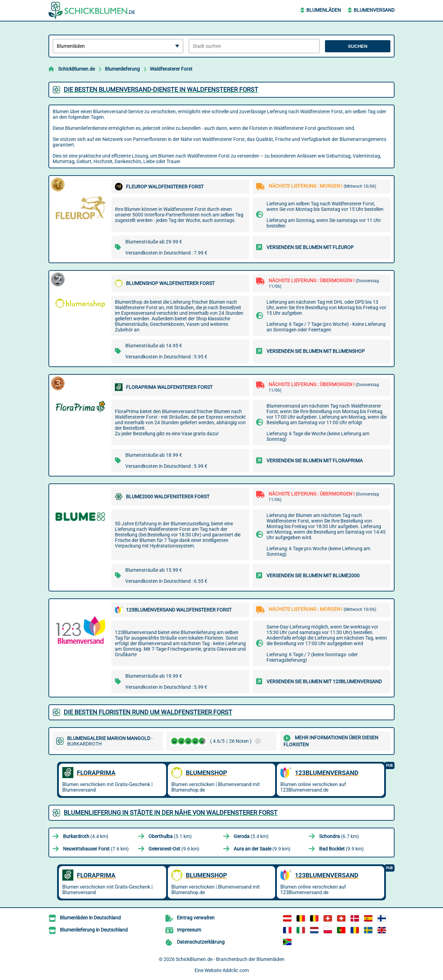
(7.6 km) (96, 849)
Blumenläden (324, 10)
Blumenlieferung (122, 69)
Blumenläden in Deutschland (90, 918)
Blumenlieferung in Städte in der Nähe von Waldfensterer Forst (171, 813)
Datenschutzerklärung (201, 942)
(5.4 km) (251, 836)
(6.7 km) (339, 836)
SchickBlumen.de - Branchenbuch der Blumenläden (230, 959)
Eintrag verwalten (196, 918)
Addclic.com (236, 970)
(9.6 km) (174, 849)
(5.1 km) (170, 836)
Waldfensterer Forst (171, 69)
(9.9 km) (262, 849)
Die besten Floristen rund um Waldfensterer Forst (148, 712)
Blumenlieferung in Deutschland (94, 930)
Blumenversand (374, 10)
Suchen (358, 46)
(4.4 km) (86, 836)
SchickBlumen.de (76, 69)
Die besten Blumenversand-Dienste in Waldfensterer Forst (161, 90)
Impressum (189, 930)
